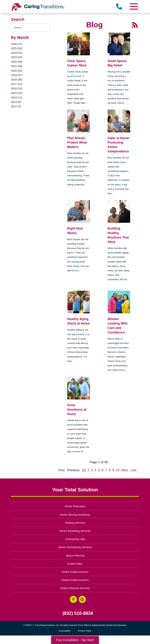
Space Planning (75, 555)
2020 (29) (17, 71)
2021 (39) (17, 66)
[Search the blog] (30, 28)
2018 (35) (17, 79)
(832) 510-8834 (78, 613)
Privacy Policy (85, 631)
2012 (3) (16, 106)
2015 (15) (17, 93)
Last (133, 470)
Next (124, 470)
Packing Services (75, 523)
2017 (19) (17, 84)
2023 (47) (17, 57)
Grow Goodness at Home (77, 410)
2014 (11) (17, 97)
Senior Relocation (75, 506)
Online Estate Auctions (75, 572)
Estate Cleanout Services (75, 588)
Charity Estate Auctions (75, 580)
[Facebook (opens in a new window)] (73, 599)
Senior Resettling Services (75, 531)
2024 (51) (17, 53)
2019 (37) (17, 75)
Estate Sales (75, 564)
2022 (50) (17, 62)
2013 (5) (16, 102)
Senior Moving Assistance (75, 515)
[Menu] (134, 6)
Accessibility (64, 631)
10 (118, 470)
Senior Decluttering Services (75, 547)
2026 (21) (17, 44)
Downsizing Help (75, 539)
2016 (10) (17, 88)
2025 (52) (17, 48)
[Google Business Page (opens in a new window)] (82, 599)
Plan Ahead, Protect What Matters (77, 142)
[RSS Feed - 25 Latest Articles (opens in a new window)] (135, 25)
